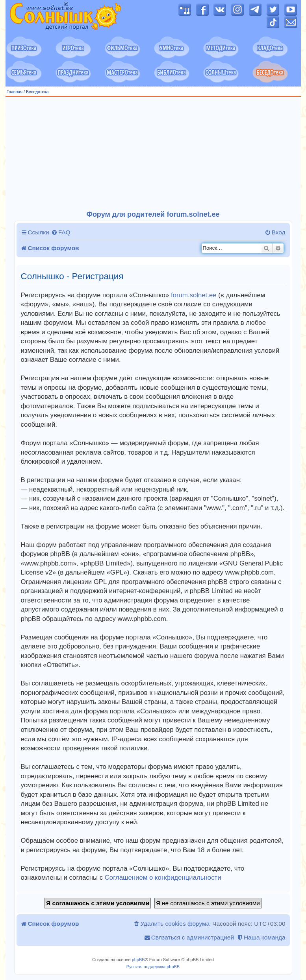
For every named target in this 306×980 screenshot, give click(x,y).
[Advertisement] (156, 154)
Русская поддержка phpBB (153, 967)
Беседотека (37, 92)
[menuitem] (61, 232)
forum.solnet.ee (194, 295)
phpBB (138, 960)
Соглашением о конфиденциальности (163, 878)
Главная (15, 92)
